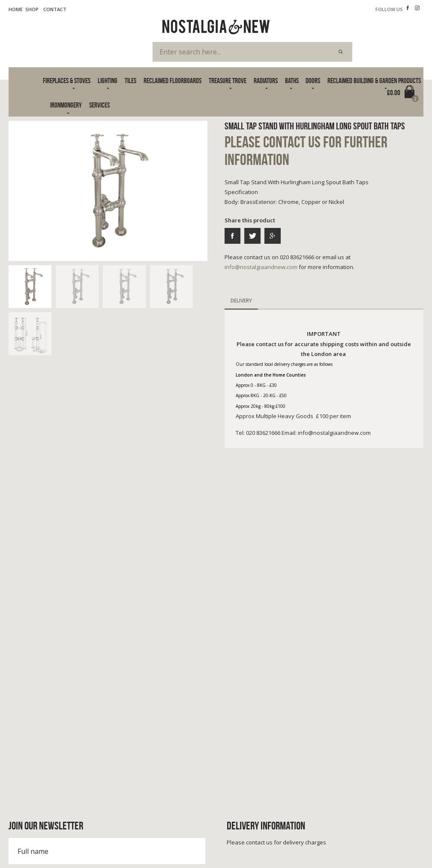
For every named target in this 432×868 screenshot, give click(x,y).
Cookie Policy (73, 842)
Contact (55, 9)
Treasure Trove (228, 81)
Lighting (108, 81)
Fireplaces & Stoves (67, 81)
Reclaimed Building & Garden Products (374, 81)
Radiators (266, 81)
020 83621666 (37, 774)
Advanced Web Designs (397, 851)
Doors (313, 81)
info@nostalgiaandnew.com (261, 267)
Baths (292, 81)
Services (99, 105)
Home (16, 9)
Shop (32, 9)
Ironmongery (66, 105)
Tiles (130, 81)
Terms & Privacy (28, 842)
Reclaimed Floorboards (172, 81)
